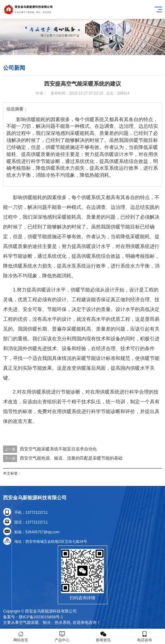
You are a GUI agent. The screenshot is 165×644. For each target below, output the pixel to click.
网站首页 (21, 637)
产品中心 (62, 637)
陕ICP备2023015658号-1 (41, 617)
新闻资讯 (103, 637)
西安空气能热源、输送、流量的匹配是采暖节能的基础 (71, 458)
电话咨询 (144, 637)
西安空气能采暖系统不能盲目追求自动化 (58, 449)
